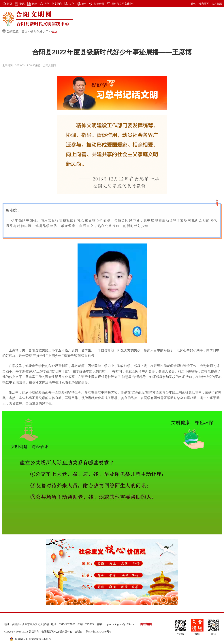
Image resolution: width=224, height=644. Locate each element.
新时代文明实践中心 (123, 4)
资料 (84, 4)
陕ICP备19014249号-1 (99, 632)
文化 (72, 4)
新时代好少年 (39, 31)
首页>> (26, 31)
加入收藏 (217, 4)
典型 (47, 4)
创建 (34, 4)
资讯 (22, 4)
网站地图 (146, 624)
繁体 (193, 4)
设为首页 (204, 4)
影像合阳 (99, 4)
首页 (10, 4)
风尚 (59, 4)
